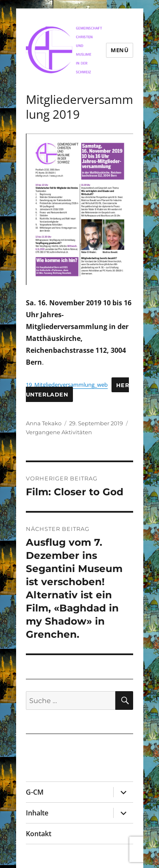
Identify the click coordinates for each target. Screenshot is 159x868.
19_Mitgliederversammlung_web (67, 385)
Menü (120, 50)
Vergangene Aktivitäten (59, 432)
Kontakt (39, 834)
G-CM (35, 792)
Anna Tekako (44, 423)
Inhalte (37, 813)
